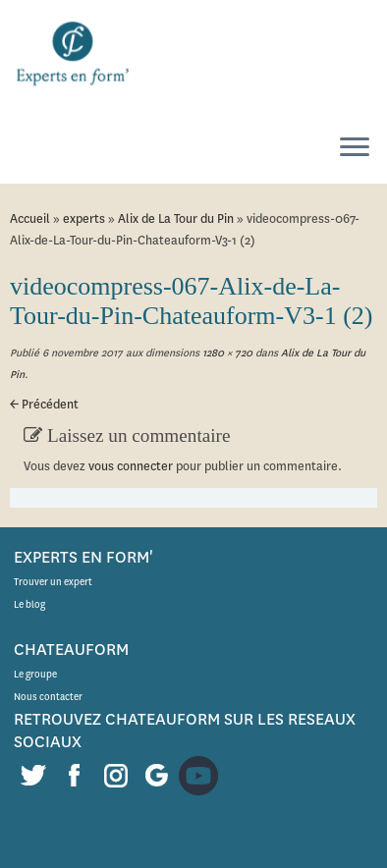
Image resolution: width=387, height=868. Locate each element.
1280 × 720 (226, 353)
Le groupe (35, 674)
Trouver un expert (53, 582)
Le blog (29, 604)
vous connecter (131, 466)
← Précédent (44, 404)
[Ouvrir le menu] (355, 148)
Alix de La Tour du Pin (176, 218)
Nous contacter (48, 697)
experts (84, 218)
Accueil (30, 218)
